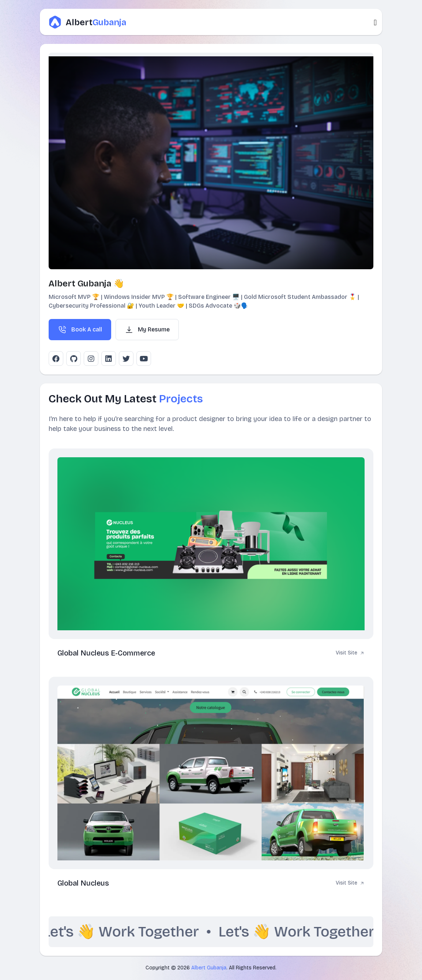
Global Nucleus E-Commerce (106, 653)
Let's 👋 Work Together (126, 932)
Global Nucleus (83, 883)
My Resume (147, 330)
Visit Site (350, 653)
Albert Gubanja (209, 968)
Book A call (80, 330)
